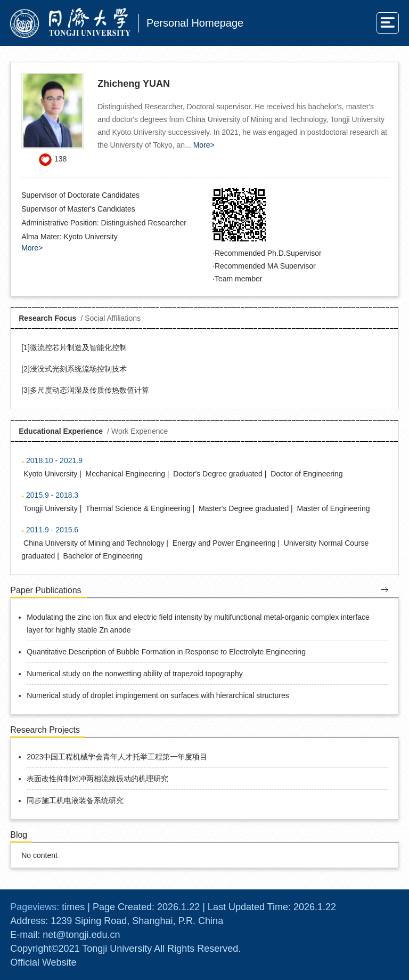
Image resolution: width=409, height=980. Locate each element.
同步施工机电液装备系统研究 (75, 800)
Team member (238, 279)
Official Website (43, 962)
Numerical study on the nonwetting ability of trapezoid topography (134, 674)
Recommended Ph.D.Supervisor (268, 253)
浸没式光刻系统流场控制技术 (78, 369)
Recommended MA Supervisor (265, 266)
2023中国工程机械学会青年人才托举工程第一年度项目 (117, 757)
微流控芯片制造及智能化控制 (78, 347)
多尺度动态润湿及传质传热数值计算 (89, 390)
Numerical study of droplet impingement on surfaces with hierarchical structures (158, 695)
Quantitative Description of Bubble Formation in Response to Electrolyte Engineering (166, 652)
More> (204, 145)
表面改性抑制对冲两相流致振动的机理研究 (97, 779)
